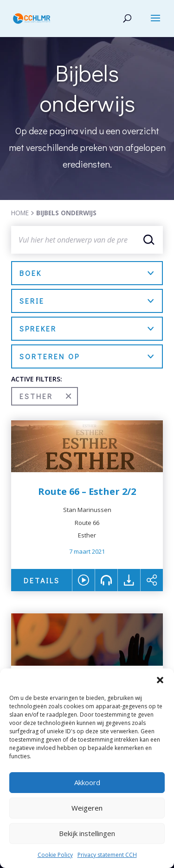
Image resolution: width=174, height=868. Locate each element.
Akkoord (87, 782)
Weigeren (87, 808)
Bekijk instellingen (87, 833)
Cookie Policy (55, 855)
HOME (20, 213)
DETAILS (42, 580)
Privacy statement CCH (107, 855)
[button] (160, 680)
